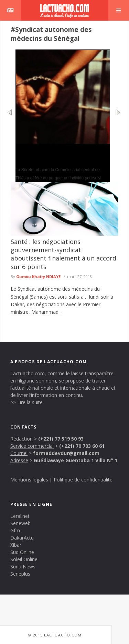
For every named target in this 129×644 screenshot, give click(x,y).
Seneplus (20, 574)
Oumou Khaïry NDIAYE (38, 276)
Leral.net (20, 516)
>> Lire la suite (26, 402)
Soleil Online (24, 559)
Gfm (15, 530)
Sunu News (23, 567)
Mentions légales (29, 480)
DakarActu (22, 538)
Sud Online (22, 552)
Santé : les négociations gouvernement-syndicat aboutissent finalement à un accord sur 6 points (63, 254)
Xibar (16, 545)
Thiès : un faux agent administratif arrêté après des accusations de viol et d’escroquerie (62, 155)
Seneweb (20, 523)
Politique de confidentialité (83, 480)
